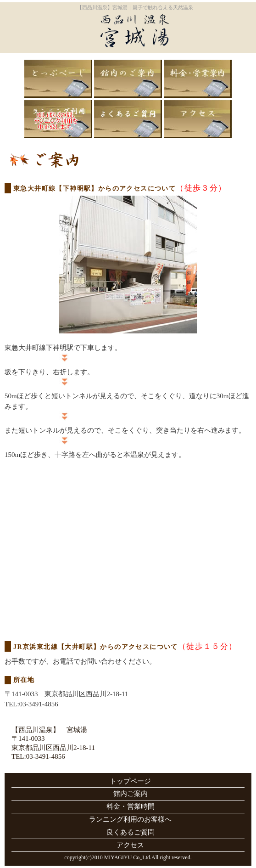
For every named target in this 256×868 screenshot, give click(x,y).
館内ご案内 (128, 79)
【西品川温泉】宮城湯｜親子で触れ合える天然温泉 (135, 7)
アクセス (198, 119)
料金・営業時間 (198, 79)
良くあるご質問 (128, 119)
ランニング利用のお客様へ (58, 119)
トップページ (58, 79)
